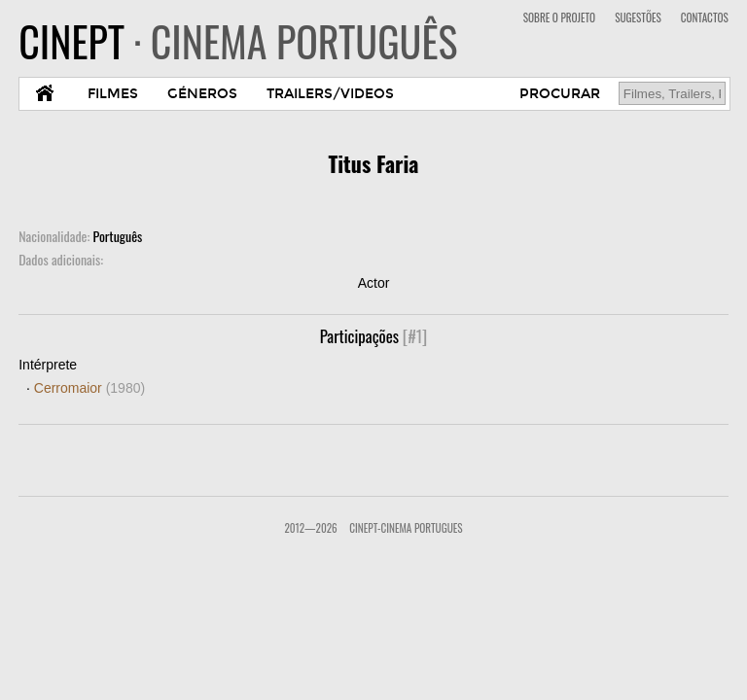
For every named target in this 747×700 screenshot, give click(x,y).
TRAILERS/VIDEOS (330, 94)
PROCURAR (560, 94)
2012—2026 (310, 528)
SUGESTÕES (638, 17)
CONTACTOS (705, 17)
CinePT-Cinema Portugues (406, 528)
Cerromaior (89, 388)
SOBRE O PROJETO (559, 17)
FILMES (113, 94)
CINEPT (238, 41)
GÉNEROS (202, 94)
